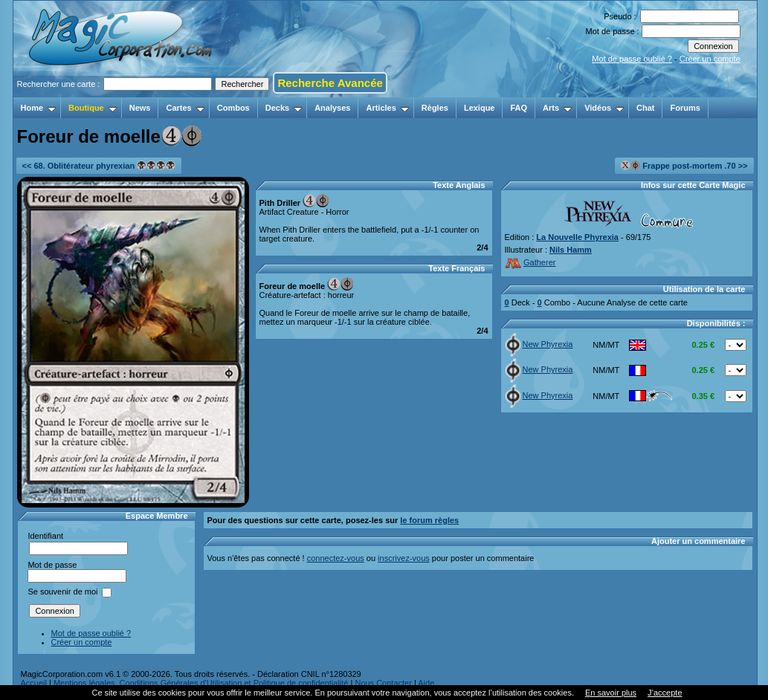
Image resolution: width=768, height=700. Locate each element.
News (140, 108)
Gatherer (530, 262)
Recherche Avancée (330, 83)
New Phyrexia (539, 344)
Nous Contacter (383, 683)
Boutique (93, 108)
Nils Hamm (571, 250)
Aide (426, 683)
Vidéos (604, 108)
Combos (233, 108)
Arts (557, 108)
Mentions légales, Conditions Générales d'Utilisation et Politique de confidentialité (201, 683)
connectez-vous (336, 558)
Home (39, 108)
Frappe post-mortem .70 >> (684, 165)
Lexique (480, 108)
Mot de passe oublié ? (632, 59)
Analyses (332, 108)
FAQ (519, 108)
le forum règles (429, 520)
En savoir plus (611, 693)
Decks (284, 108)
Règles (435, 108)
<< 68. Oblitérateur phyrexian (99, 165)
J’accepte (665, 693)
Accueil (34, 683)
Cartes (185, 108)
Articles (387, 108)
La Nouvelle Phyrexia (577, 237)
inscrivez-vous (404, 558)
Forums (685, 108)
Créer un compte (710, 59)
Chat (645, 108)
